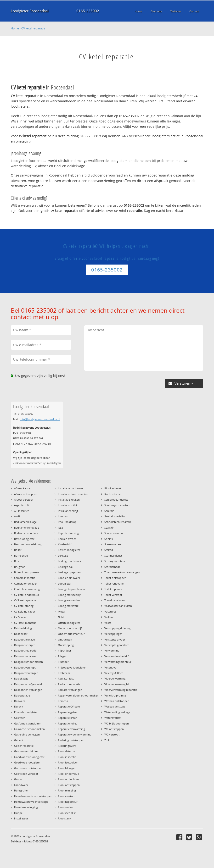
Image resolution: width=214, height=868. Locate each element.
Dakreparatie (22, 695)
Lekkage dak (66, 567)
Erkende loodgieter (26, 712)
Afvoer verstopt (24, 500)
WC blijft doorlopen (117, 723)
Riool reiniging (67, 790)
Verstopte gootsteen (117, 645)
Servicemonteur (114, 533)
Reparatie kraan (68, 718)
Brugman (20, 567)
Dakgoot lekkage (24, 639)
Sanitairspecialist (115, 516)
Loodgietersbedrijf (69, 595)
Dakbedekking (23, 628)
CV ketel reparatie (33, 28)
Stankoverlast (113, 544)
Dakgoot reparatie (25, 650)
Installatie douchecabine (73, 494)
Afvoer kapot (22, 488)
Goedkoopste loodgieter (29, 757)
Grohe (18, 779)
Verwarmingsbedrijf (116, 656)
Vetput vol (111, 667)
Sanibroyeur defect (116, 500)
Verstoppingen (113, 634)
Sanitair (109, 511)
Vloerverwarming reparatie (121, 690)
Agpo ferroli (21, 505)
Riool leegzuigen (68, 762)
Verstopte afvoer (115, 639)
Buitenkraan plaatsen (27, 572)
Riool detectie (66, 751)
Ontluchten (65, 639)
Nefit (61, 617)
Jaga (60, 528)
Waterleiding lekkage (117, 712)
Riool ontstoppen (69, 785)
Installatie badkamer (70, 488)
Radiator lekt (66, 678)
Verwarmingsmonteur (118, 662)
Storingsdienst (113, 556)
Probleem (64, 673)
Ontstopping (66, 645)
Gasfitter (19, 718)
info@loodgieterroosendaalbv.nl (40, 419)
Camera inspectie (25, 578)
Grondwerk (21, 785)
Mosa (61, 611)
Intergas (63, 516)
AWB (17, 516)
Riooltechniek (113, 488)
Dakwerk (20, 701)
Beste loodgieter (24, 539)
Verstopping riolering (117, 628)
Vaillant (109, 617)
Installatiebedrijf (68, 511)
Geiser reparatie (24, 746)
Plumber (63, 662)
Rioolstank (65, 818)
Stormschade (112, 567)
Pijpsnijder (65, 650)
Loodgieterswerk (68, 606)
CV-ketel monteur (25, 623)
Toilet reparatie (114, 589)
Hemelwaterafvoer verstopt (31, 802)
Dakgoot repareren (26, 656)
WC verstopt (112, 734)
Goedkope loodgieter (27, 762)
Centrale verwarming (27, 589)
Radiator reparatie (69, 684)
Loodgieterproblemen (71, 589)
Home (15, 28)
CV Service (20, 617)
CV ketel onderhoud (27, 595)
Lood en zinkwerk (69, 578)
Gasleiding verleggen (27, 734)
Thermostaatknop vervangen (122, 572)
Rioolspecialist (67, 813)
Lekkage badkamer (70, 561)
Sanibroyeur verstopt (117, 505)
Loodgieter (65, 583)
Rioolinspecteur (68, 802)
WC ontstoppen (114, 729)
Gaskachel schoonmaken (29, 729)
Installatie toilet (68, 505)
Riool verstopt (67, 796)
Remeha (63, 701)
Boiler (18, 550)
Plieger (62, 656)
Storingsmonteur (115, 561)
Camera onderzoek (26, 583)
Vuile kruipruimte (115, 695)
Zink (107, 740)
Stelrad (109, 550)
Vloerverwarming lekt (118, 684)
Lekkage (63, 556)
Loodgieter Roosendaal (30, 11)
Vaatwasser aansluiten (118, 606)
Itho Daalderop (67, 522)
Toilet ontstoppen (115, 578)
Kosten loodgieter (69, 550)
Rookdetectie (113, 494)
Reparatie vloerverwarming (75, 734)
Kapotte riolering (68, 533)
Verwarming (112, 650)
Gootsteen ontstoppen (28, 768)
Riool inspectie (67, 757)
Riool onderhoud (69, 774)
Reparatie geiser (68, 712)
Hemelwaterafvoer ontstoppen (33, 796)
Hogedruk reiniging (26, 807)
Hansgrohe (21, 790)
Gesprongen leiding (26, 751)
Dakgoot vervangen (26, 673)
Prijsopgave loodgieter (72, 667)
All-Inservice (22, 511)
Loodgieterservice (69, 600)
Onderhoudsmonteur (71, 634)
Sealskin (109, 528)
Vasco (108, 623)
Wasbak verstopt (115, 706)
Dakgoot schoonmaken (28, 662)
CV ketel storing (24, 606)
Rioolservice (65, 807)
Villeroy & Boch (114, 673)
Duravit (19, 706)
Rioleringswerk (67, 746)
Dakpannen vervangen (28, 690)
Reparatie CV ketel (69, 706)
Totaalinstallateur (115, 600)
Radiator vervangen (70, 690)
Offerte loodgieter (69, 623)
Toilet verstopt (113, 595)
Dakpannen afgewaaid (28, 684)
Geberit (19, 740)
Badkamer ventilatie (26, 533)
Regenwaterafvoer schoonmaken (78, 695)
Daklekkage (21, 678)
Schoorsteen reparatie (118, 522)
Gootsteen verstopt (26, 774)
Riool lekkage (66, 768)
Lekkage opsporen (69, 572)
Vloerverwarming (115, 678)
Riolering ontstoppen (71, 740)
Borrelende (21, 556)
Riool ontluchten (68, 779)
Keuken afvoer (67, 539)
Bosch (18, 561)
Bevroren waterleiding (28, 544)
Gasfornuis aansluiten (28, 723)
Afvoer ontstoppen (26, 494)
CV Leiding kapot (25, 611)
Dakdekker (21, 634)
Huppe (18, 813)
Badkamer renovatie (27, 528)
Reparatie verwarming (71, 729)
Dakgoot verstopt (25, 667)
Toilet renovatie (114, 583)
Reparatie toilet (67, 723)
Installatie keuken (69, 500)
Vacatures (110, 611)
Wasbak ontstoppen (117, 701)
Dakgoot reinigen (25, 645)
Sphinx (109, 539)
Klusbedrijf (65, 544)
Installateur (21, 818)
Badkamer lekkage (25, 522)
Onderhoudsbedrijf (70, 628)
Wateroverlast (113, 718)
